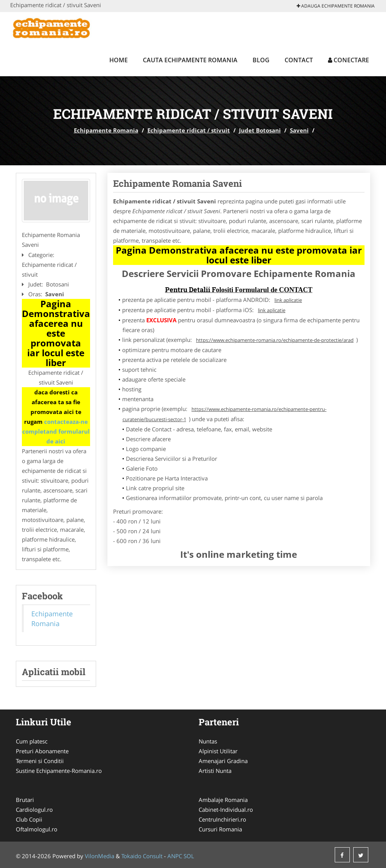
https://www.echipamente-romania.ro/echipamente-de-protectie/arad (275, 340)
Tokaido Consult (142, 856)
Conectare (348, 60)
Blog (261, 60)
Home (119, 60)
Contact (299, 60)
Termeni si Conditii (40, 761)
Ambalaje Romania (223, 800)
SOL (189, 856)
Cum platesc (32, 741)
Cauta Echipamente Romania (190, 60)
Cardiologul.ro (34, 810)
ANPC (175, 856)
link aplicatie (288, 300)
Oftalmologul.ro (37, 829)
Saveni (299, 130)
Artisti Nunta (215, 771)
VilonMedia (100, 856)
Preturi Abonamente (42, 751)
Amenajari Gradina (223, 761)
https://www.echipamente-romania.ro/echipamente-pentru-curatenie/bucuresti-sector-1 (225, 414)
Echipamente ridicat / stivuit (189, 130)
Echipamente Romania (106, 130)
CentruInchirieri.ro (222, 819)
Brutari (25, 800)
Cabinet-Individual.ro (226, 810)
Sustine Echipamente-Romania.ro (59, 771)
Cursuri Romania (220, 829)
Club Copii (29, 819)
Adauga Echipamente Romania (336, 6)
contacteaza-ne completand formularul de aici (56, 431)
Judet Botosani (260, 130)
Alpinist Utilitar (218, 751)
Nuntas (208, 741)
